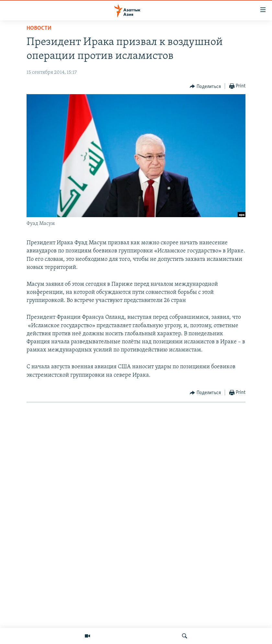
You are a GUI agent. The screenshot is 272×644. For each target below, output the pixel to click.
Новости (39, 28)
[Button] (205, 86)
